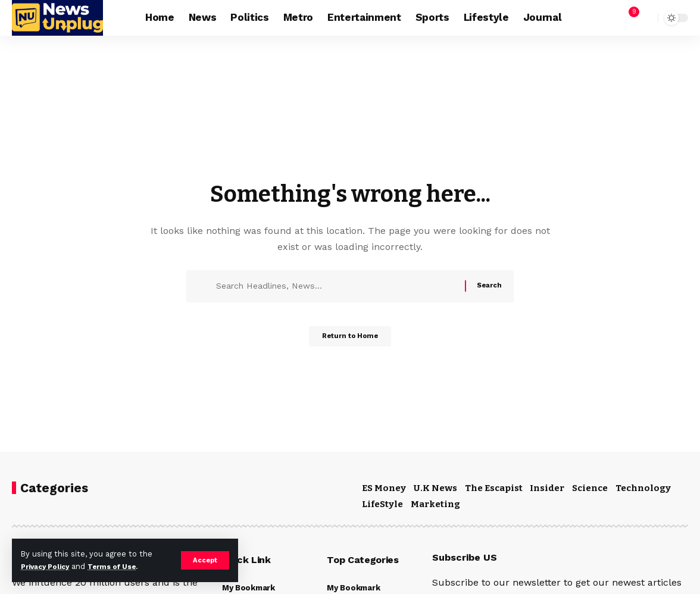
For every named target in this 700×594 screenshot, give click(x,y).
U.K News (435, 488)
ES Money (384, 488)
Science (590, 488)
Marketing (435, 504)
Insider (547, 488)
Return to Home (350, 340)
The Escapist (494, 488)
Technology (643, 488)
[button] (204, 560)
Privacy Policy (49, 566)
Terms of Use (123, 566)
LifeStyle (382, 504)
